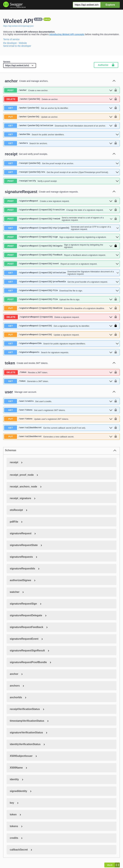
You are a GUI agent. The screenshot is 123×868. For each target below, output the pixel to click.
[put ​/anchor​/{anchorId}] (58, 117)
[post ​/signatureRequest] (58, 201)
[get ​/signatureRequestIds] (61, 344)
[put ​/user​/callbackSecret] (58, 437)
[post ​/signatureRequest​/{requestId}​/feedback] (61, 255)
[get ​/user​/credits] (58, 401)
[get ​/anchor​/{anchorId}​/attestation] (58, 126)
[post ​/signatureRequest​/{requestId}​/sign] (61, 237)
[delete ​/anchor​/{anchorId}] (58, 99)
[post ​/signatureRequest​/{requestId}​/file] (58, 299)
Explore (110, 5)
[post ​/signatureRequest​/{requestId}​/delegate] (58, 246)
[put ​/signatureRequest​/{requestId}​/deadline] (58, 308)
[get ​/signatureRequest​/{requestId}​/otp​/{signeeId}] (61, 228)
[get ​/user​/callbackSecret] (58, 428)
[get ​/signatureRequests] (58, 352)
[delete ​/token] (58, 372)
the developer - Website (15, 43)
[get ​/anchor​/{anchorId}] (58, 108)
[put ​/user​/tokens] (58, 419)
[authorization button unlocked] (116, 90)
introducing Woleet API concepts (67, 34)
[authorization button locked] (116, 246)
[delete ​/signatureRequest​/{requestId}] (58, 317)
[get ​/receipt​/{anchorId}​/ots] (61, 172)
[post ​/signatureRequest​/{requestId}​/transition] (58, 210)
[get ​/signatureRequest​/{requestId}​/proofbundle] (61, 282)
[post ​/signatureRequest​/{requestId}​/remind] (58, 219)
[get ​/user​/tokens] (58, 410)
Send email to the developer (17, 46)
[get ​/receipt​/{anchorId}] (61, 163)
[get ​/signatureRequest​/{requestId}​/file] (61, 291)
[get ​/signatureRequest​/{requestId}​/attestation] (61, 273)
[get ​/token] (58, 381)
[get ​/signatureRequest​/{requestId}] (58, 326)
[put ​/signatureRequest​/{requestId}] (58, 335)
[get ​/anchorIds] (61, 134)
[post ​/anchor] (58, 90)
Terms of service (11, 39)
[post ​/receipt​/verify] (61, 181)
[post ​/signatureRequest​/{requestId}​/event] (61, 264)
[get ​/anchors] (58, 143)
